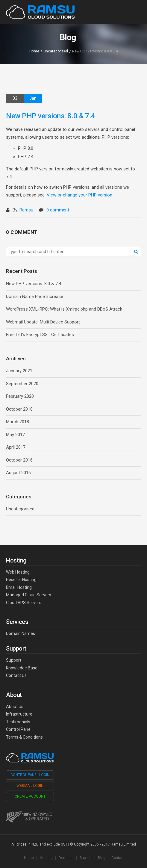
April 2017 (16, 447)
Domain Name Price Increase (35, 297)
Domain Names (21, 633)
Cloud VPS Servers (24, 603)
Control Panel (19, 729)
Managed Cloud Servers (29, 595)
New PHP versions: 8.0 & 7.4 (34, 284)
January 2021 (19, 371)
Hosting (46, 858)
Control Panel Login (30, 775)
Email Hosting (19, 587)
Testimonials (18, 722)
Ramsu (26, 210)
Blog (102, 858)
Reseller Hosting (21, 580)
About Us (15, 707)
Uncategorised (56, 51)
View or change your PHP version (79, 195)
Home (34, 51)
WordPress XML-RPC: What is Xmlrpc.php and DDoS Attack (64, 309)
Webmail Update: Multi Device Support (43, 322)
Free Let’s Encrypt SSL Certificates (40, 335)
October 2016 (19, 460)
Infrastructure (19, 714)
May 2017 (15, 435)
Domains (66, 858)
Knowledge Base (22, 668)
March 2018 (18, 422)
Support (14, 660)
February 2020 (20, 396)
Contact (118, 858)
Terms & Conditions (24, 737)
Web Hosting (18, 572)
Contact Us (16, 675)
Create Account (30, 796)
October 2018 (19, 409)
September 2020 (22, 384)
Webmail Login (30, 786)
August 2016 (18, 473)
